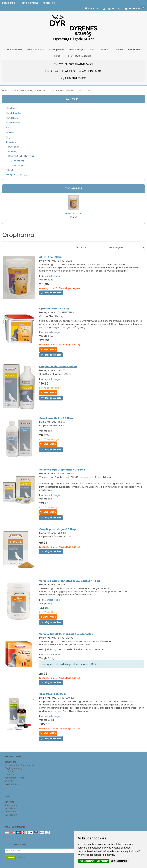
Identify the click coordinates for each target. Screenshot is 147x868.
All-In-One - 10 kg (74, 213)
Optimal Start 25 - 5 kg (55, 307)
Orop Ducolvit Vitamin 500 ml (59, 366)
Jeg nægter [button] (102, 861)
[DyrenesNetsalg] (74, 27)
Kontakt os (49, 3)
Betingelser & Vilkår (14, 778)
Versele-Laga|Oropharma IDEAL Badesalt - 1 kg (71, 583)
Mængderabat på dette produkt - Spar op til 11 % (70, 667)
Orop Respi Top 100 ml (54, 698)
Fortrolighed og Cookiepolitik (19, 765)
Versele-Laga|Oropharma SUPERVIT (63, 468)
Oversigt (9, 781)
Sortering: (81, 246)
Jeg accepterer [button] (87, 861)
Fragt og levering (29, 3)
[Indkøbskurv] (135, 8)
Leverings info (12, 784)
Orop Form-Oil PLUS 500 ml (57, 417)
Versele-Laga (53, 275)
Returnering (9, 3)
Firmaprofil (10, 771)
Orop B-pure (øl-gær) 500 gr (59, 532)
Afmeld (22, 858)
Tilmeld (10, 858)
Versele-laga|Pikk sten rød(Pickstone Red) (68, 637)
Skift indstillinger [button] (119, 861)
